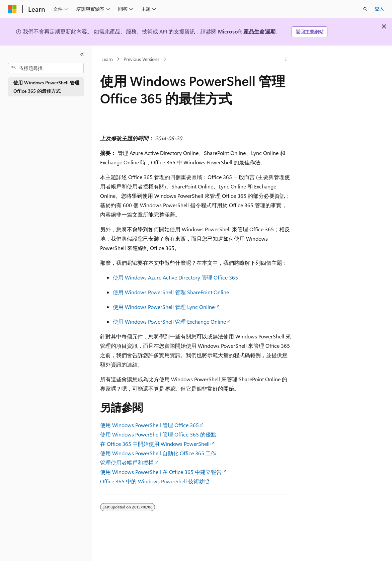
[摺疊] (82, 54)
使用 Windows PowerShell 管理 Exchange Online (169, 322)
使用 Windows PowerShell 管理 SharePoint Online (171, 292)
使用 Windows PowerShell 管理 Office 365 (149, 425)
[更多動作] (286, 59)
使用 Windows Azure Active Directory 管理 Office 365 (175, 277)
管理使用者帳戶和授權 (127, 462)
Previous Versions (141, 59)
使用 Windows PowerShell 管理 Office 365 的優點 (158, 434)
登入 (379, 9)
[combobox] (46, 68)
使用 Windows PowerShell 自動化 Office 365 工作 (158, 453)
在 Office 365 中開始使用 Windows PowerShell (155, 444)
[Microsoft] (12, 9)
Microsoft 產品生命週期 (247, 31)
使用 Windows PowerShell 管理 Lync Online (164, 307)
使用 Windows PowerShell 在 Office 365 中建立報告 (161, 472)
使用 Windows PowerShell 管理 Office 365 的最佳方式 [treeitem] (46, 87)
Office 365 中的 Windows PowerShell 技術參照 (155, 481)
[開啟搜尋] (365, 9)
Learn (107, 59)
